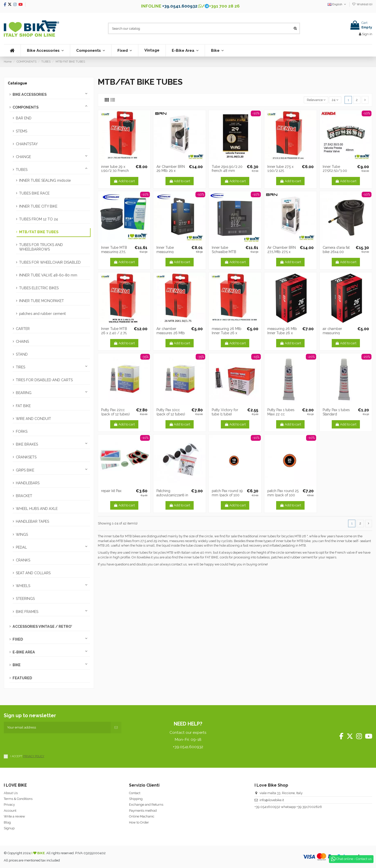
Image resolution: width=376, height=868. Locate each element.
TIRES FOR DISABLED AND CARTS (44, 380)
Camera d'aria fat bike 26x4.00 (336, 250)
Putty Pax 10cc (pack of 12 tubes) (171, 412)
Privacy (9, 805)
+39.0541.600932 (180, 6)
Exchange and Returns (146, 805)
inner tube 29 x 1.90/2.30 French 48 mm (115, 171)
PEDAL (21, 547)
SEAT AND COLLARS (33, 573)
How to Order (139, 822)
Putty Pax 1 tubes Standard (336, 412)
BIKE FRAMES (27, 612)
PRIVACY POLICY (34, 756)
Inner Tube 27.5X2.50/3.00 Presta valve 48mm (338, 171)
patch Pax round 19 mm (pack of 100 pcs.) (227, 495)
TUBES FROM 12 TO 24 (38, 219)
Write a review (14, 816)
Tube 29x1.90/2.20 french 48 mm (227, 169)
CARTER (23, 329)
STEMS (22, 131)
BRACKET (24, 496)
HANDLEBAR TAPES (32, 521)
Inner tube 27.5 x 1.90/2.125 (280, 169)
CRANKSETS (26, 457)
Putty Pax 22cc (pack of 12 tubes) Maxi (115, 414)
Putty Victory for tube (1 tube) (225, 412)
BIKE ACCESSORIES (30, 94)
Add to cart (124, 181)
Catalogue (17, 83)
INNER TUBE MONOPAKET (41, 301)
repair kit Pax (111, 491)
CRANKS (23, 560)
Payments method (143, 811)
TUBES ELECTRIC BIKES (39, 288)
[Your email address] (57, 728)
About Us (11, 793)
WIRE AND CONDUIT (33, 419)
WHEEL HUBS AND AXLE (37, 509)
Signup (9, 828)
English (337, 4)
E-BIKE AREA (24, 652)
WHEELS (23, 586)
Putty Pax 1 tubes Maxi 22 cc (281, 412)
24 (335, 100)
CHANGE (23, 157)
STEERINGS (25, 599)
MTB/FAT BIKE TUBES (39, 232)
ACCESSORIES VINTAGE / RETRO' (42, 626)
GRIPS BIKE (25, 470)
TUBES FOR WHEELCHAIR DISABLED (50, 262)
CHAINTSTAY (27, 144)
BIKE (17, 665)
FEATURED (22, 678)
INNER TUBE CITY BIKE (38, 206)
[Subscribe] (116, 728)
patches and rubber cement (42, 314)
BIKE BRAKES (27, 444)
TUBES (22, 170)
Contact (135, 793)
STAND (22, 354)
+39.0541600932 (267, 807)
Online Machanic (142, 816)
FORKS (22, 431)
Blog (7, 822)
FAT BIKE (23, 406)
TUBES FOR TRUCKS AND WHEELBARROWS (41, 247)
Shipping (136, 799)
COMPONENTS (26, 107)
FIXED (18, 639)
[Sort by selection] (316, 100)
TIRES (20, 367)
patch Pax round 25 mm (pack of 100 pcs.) (283, 495)
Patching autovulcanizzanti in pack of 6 (172, 495)
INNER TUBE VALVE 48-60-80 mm (48, 275)
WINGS (22, 535)
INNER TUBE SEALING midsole (45, 180)
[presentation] (42, 743)
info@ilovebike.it (272, 800)
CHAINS (22, 342)
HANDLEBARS (28, 483)
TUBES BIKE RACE (34, 193)
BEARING (24, 393)
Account (10, 811)
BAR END (24, 118)
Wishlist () (362, 4)
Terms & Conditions (18, 799)
